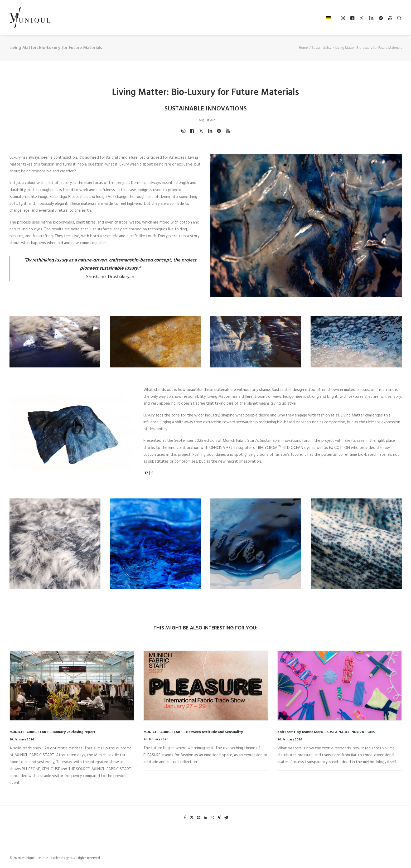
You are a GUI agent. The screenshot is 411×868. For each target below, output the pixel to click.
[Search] (398, 18)
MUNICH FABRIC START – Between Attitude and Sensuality (193, 732)
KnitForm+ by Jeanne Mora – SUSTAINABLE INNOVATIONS (326, 732)
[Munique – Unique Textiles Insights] (30, 18)
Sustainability (322, 48)
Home (303, 48)
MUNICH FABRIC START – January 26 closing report (53, 732)
